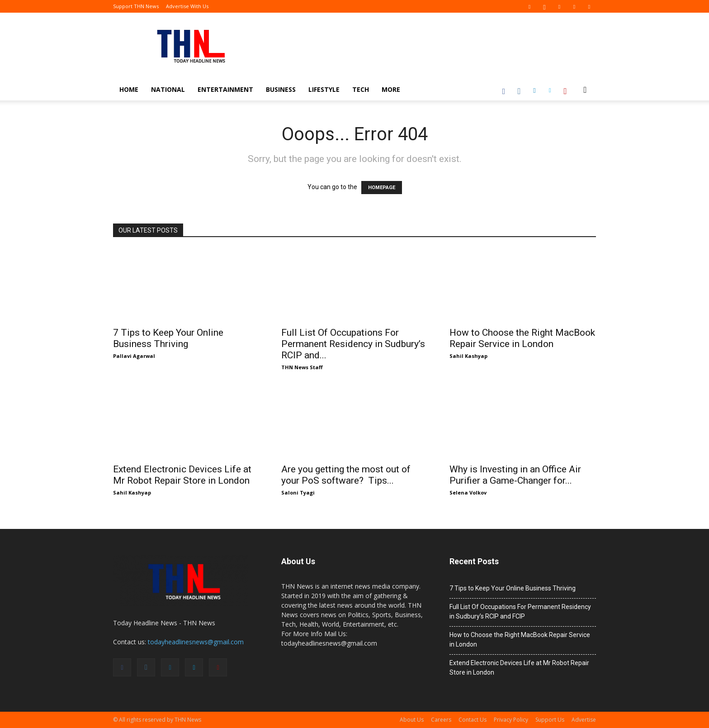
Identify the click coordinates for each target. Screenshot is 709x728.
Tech (361, 89)
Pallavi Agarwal (134, 356)
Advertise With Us (187, 6)
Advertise (584, 720)
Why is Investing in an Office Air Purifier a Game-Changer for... (515, 475)
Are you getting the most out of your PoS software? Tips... (346, 475)
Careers (441, 720)
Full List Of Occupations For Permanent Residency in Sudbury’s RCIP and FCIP (520, 611)
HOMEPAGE (382, 188)
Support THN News (136, 6)
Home (129, 89)
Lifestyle (324, 89)
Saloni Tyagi (298, 492)
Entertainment (225, 89)
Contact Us (473, 720)
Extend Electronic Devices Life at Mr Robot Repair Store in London (182, 475)
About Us (412, 720)
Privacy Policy (511, 720)
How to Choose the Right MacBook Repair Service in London (522, 338)
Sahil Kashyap (468, 356)
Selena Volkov (468, 492)
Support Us (550, 720)
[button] (585, 90)
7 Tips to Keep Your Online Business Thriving (168, 338)
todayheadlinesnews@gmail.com (196, 642)
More (391, 89)
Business (281, 89)
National (168, 89)
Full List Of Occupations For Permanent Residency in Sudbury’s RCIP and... (353, 344)
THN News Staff (302, 367)
